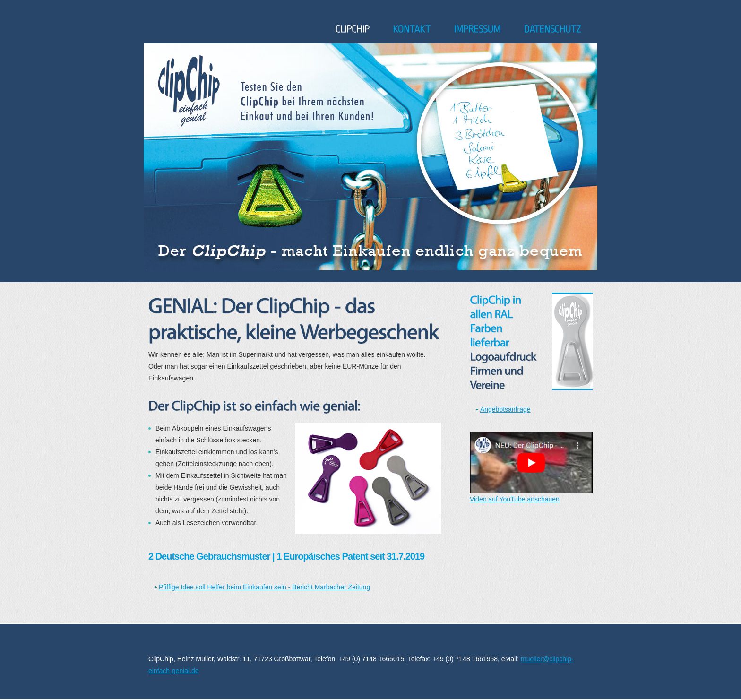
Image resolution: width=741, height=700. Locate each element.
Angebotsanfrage (505, 409)
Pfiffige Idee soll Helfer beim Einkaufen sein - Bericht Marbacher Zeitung (264, 587)
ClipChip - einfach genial (176, 27)
